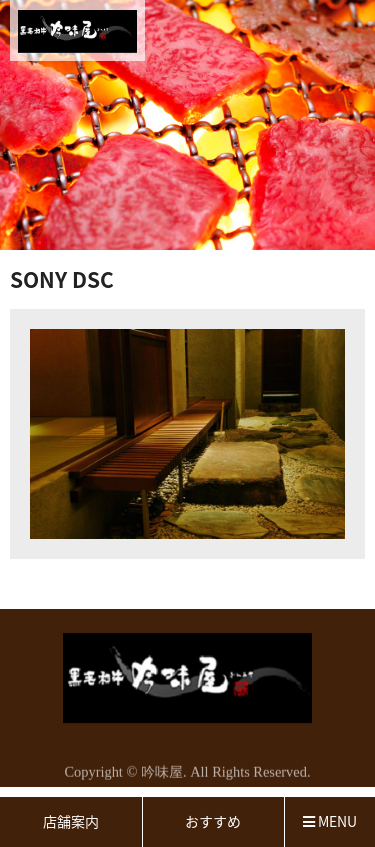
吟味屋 (162, 774)
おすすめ (213, 821)
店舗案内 (71, 821)
